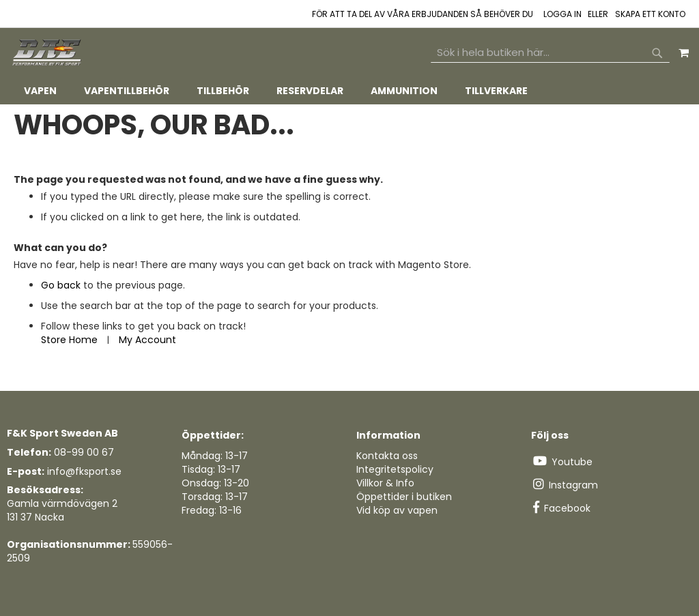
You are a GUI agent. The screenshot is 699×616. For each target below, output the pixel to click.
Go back (61, 285)
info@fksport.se (84, 471)
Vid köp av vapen (397, 510)
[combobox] (550, 53)
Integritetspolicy (395, 469)
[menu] (349, 91)
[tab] (349, 91)
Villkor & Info (385, 483)
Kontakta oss (387, 456)
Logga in (562, 14)
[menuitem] (40, 91)
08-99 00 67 (84, 452)
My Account (147, 340)
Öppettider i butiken (404, 497)
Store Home (69, 340)
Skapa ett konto (650, 14)
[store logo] (48, 53)
